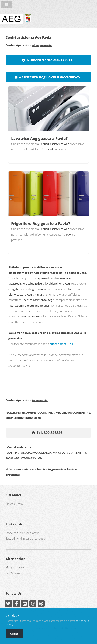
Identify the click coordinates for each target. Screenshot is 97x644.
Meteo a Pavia (14, 504)
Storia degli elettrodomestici (23, 533)
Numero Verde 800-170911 (50, 60)
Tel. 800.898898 (50, 432)
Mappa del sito (15, 567)
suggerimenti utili (61, 344)
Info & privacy (14, 573)
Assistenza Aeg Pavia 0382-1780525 (50, 77)
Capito (14, 634)
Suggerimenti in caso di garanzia (25, 538)
